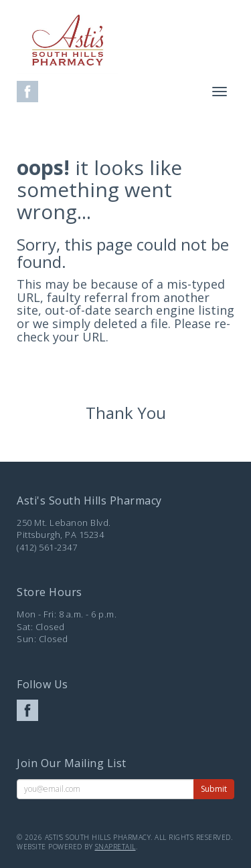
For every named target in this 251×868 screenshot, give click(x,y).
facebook (27, 92)
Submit (214, 789)
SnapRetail (115, 847)
